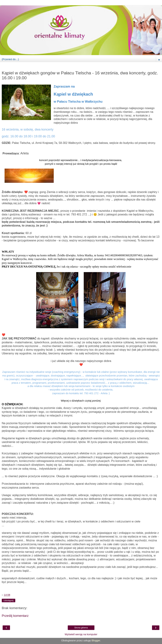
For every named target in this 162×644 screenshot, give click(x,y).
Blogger (96, 640)
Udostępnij (9, 600)
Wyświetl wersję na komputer (81, 634)
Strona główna (81, 628)
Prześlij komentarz (15, 616)
